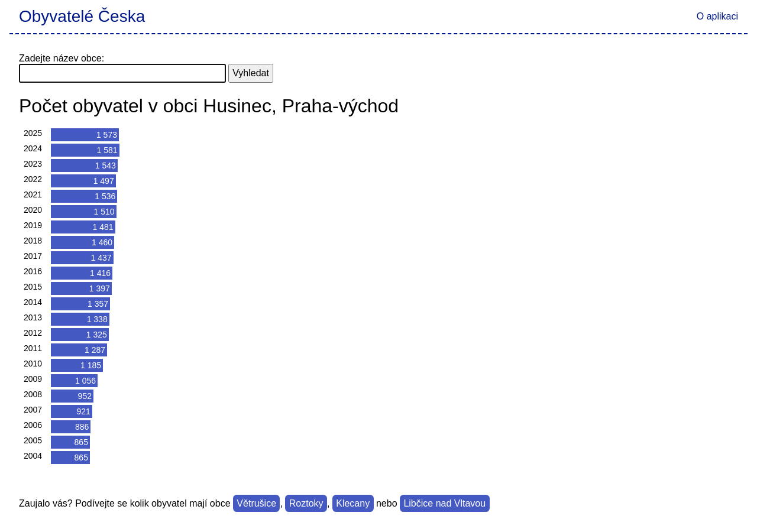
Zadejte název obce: (62, 58)
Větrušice (256, 503)
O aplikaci (717, 16)
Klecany (353, 503)
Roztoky (306, 503)
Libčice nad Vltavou (444, 503)
